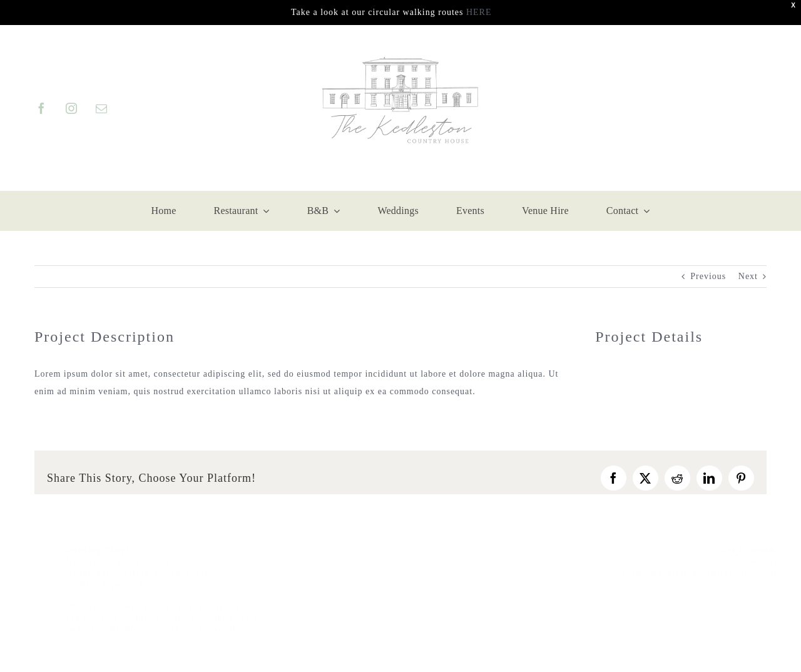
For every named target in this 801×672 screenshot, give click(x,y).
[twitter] (761, 590)
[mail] (101, 108)
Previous (708, 276)
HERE (479, 12)
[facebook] (41, 108)
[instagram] (71, 108)
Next (748, 276)
